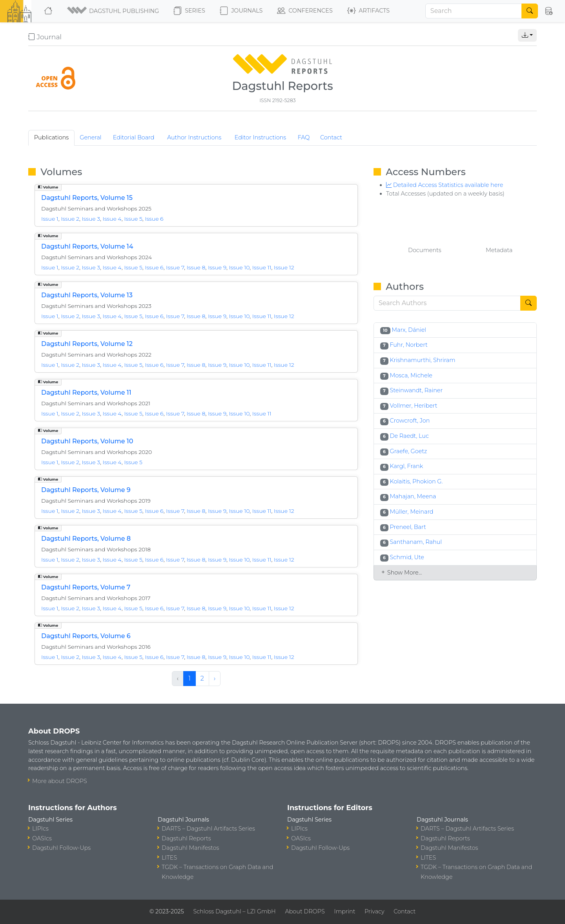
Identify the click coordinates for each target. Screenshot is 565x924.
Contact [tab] (331, 137)
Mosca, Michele (411, 375)
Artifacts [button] (368, 11)
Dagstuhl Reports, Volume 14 (87, 246)
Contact (405, 911)
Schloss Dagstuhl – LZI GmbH (234, 911)
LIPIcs (40, 829)
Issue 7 (175, 267)
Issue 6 (154, 219)
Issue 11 (262, 267)
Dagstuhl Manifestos (190, 848)
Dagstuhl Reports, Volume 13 (87, 295)
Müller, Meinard (412, 512)
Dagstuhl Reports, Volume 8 (86, 539)
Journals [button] (241, 11)
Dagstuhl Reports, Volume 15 (87, 198)
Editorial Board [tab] (134, 137)
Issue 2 (70, 219)
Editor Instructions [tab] (260, 137)
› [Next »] (215, 678)
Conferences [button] (305, 11)
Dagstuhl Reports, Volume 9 (86, 490)
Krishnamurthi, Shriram (422, 360)
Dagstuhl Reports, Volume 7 (86, 587)
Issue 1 (50, 219)
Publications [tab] (52, 137)
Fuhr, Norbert (408, 345)
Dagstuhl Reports (186, 838)
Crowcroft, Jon (410, 421)
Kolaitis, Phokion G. (416, 481)
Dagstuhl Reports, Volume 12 (87, 344)
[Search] (474, 11)
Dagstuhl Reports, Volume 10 (87, 441)
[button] (114, 11)
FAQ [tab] (304, 137)
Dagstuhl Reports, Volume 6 (86, 636)
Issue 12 (284, 267)
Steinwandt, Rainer (416, 390)
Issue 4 (112, 219)
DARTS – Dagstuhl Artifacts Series (208, 829)
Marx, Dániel (409, 330)
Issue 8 (196, 267)
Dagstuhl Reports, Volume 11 (86, 392)
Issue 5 (133, 219)
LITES (169, 858)
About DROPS (305, 911)
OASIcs (42, 838)
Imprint (344, 911)
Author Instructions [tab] (194, 137)
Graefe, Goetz (409, 451)
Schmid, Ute (407, 557)
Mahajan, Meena (413, 496)
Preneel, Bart (408, 527)
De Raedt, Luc (409, 436)
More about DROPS (60, 781)
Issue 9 (217, 267)
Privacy (374, 911)
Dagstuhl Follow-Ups (61, 848)
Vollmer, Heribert (413, 406)
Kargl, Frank (406, 466)
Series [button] (189, 11)
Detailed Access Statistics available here (445, 185)
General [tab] (90, 137)
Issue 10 (239, 267)
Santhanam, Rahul (416, 542)
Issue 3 (91, 219)
